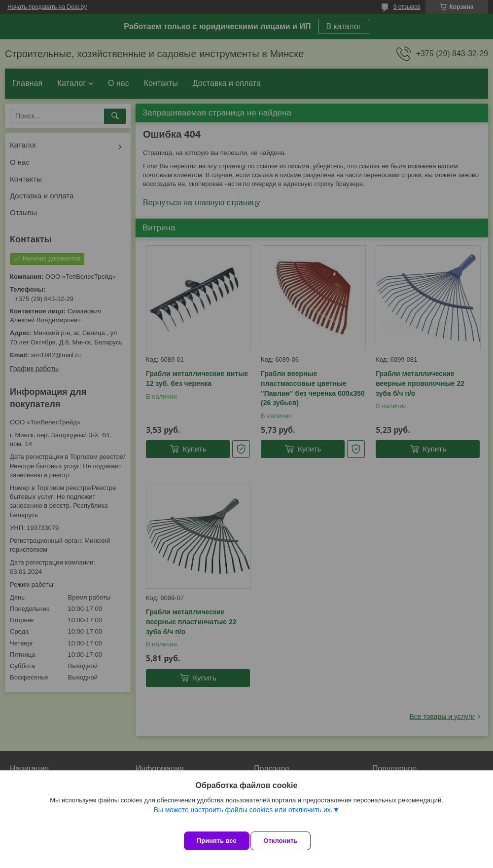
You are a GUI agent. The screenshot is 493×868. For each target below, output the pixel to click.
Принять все (217, 841)
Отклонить (289, 841)
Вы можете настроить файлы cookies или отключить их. (243, 818)
